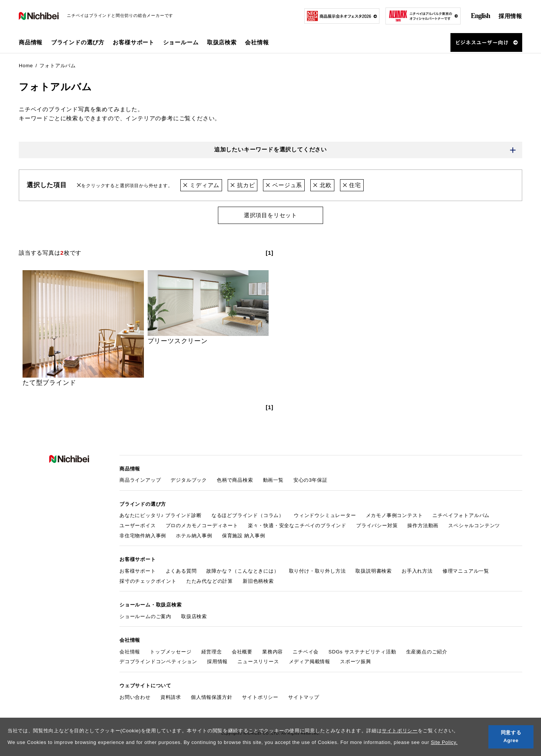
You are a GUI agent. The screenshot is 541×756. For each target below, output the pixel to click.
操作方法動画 (423, 525)
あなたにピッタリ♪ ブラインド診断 (161, 515)
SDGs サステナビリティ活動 (362, 652)
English (480, 16)
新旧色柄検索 (258, 581)
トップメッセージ (171, 652)
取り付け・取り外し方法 (317, 571)
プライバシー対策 (377, 525)
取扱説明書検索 (374, 571)
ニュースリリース (258, 662)
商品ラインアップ (140, 480)
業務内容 (273, 652)
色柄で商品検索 (235, 480)
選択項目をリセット (270, 215)
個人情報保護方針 (212, 697)
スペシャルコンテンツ (474, 525)
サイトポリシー (400, 731)
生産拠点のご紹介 (427, 652)
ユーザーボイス (138, 525)
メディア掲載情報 (310, 662)
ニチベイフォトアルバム (461, 515)
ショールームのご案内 (145, 616)
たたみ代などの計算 (210, 581)
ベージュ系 (284, 185)
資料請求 (171, 697)
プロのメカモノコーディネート (202, 525)
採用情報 (510, 16)
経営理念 (212, 652)
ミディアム (201, 185)
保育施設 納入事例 (244, 536)
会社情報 (130, 652)
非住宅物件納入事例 (143, 536)
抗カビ (243, 185)
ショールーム (181, 42)
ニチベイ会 (306, 652)
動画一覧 (273, 480)
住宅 (352, 185)
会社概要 (242, 652)
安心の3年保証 (311, 480)
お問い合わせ (135, 697)
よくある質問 (181, 571)
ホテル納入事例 (194, 536)
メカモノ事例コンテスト (394, 515)
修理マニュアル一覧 (466, 571)
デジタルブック (189, 480)
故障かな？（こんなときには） (243, 571)
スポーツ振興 (356, 662)
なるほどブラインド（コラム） (248, 515)
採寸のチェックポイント (148, 581)
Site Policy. (444, 742)
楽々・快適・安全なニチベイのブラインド (297, 525)
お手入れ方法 (417, 571)
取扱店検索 (222, 42)
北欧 (322, 185)
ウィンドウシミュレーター (325, 515)
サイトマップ (304, 697)
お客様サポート (138, 571)
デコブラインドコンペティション (158, 662)
